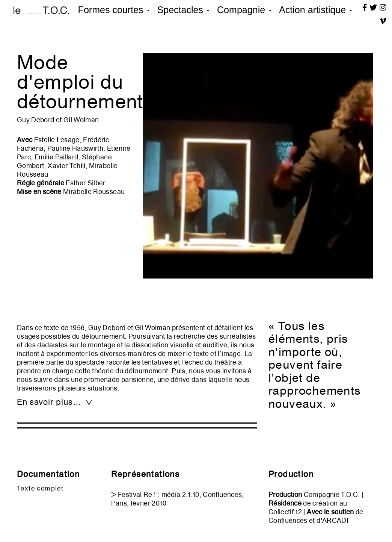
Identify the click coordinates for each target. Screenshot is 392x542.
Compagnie (244, 10)
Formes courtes (114, 10)
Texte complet (40, 488)
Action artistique (316, 10)
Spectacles (183, 10)
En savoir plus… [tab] (55, 402)
